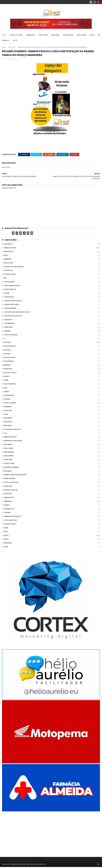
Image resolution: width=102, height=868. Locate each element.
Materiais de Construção (13, 442)
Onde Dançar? (9, 453)
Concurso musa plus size (13, 317)
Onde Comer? (9, 449)
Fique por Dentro (10, 385)
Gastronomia (9, 396)
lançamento (8, 419)
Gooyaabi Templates (38, 865)
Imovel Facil (8, 412)
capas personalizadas (12, 287)
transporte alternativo (13, 517)
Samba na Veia (9, 499)
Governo (7, 400)
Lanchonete (8, 423)
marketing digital (10, 438)
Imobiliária (8, 408)
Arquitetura (8, 264)
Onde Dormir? (9, 457)
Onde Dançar (68, 35)
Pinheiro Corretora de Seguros (15, 476)
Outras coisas (9, 465)
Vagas (6, 529)
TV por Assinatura (10, 521)
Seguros (7, 506)
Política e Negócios (11, 483)
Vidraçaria (8, 544)
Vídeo (6, 533)
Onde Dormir (82, 35)
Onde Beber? (8, 446)
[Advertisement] (51, 832)
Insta (15, 41)
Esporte (7, 377)
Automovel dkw (10, 275)
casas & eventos (10, 290)
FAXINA (6, 381)
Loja (5, 434)
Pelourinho (8, 472)
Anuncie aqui (8, 253)
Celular (6, 294)
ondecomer (8, 461)
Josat (6, 415)
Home (4, 35)
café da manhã (9, 283)
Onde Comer (43, 35)
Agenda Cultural (16, 35)
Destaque (12, 48)
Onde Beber (55, 35)
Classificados (9, 298)
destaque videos (10, 347)
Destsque (7, 355)
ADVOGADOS (8, 245)
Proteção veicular (11, 491)
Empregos (6, 41)
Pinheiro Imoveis (9, 480)
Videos (92, 35)
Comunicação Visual (11, 306)
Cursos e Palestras (11, 336)
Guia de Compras (10, 404)
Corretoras (8, 328)
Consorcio (8, 321)
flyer (5, 389)
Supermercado (9, 510)
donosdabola (9, 362)
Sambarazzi (31, 35)
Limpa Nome (8, 427)
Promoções (8, 487)
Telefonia (7, 514)
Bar (5, 279)
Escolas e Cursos (10, 374)
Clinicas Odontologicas (13, 302)
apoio (6, 256)
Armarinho (8, 260)
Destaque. (7, 351)
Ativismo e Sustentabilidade (14, 268)
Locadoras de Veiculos (12, 430)
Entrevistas (8, 370)
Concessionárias (10, 309)
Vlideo (6, 548)
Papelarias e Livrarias (11, 468)
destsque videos (10, 358)
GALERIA (6, 393)
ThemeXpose (15, 865)
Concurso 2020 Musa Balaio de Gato (17, 313)
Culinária (7, 332)
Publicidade (8, 495)
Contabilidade (9, 324)
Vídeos (6, 540)
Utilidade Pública (10, 525)
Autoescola (8, 271)
